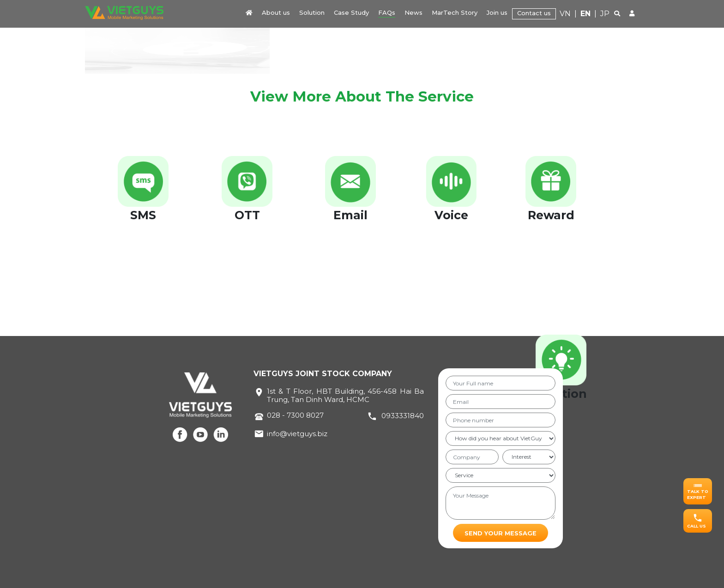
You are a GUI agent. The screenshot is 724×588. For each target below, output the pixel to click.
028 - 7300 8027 (295, 415)
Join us (497, 12)
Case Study (351, 12)
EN (585, 14)
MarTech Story (455, 12)
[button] (698, 491)
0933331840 (403, 416)
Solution (312, 12)
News (413, 12)
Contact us (534, 13)
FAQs (387, 12)
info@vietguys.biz (297, 434)
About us (276, 12)
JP (605, 14)
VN (565, 14)
